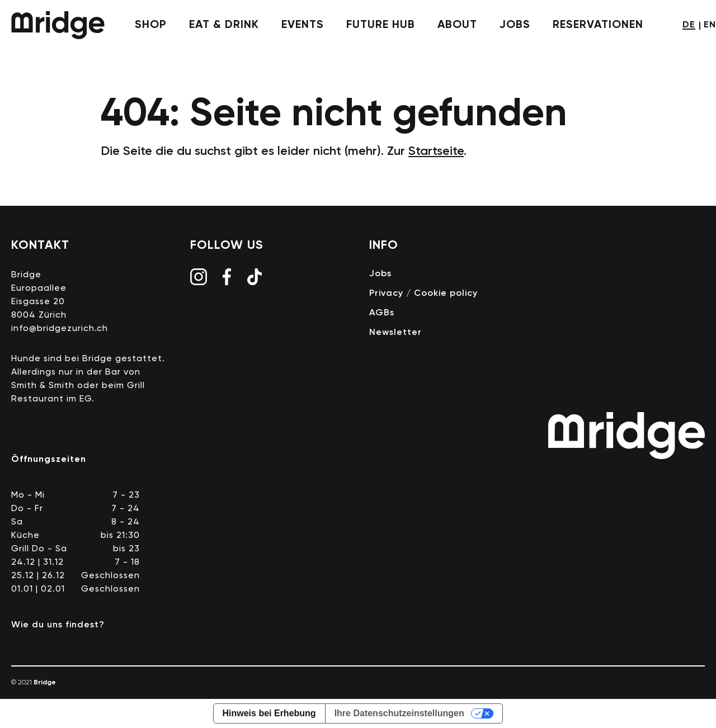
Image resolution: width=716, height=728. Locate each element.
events (303, 25)
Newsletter (395, 333)
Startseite (436, 152)
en (710, 25)
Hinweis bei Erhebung (269, 713)
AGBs (382, 313)
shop (151, 25)
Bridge (58, 25)
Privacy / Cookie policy (423, 294)
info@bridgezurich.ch (60, 329)
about (457, 25)
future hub (381, 25)
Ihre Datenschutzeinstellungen (399, 713)
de (689, 25)
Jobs (380, 274)
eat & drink (224, 25)
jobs (515, 25)
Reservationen (598, 25)
